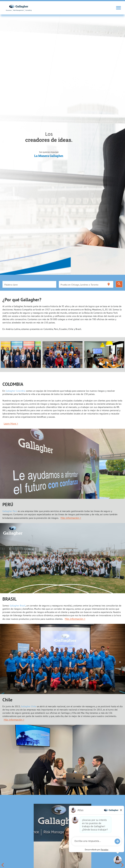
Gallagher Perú (10, 511)
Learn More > (11, 424)
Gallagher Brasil (17, 606)
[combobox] (29, 284)
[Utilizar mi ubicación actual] (109, 284)
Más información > (71, 518)
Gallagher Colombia (16, 391)
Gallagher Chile (28, 706)
